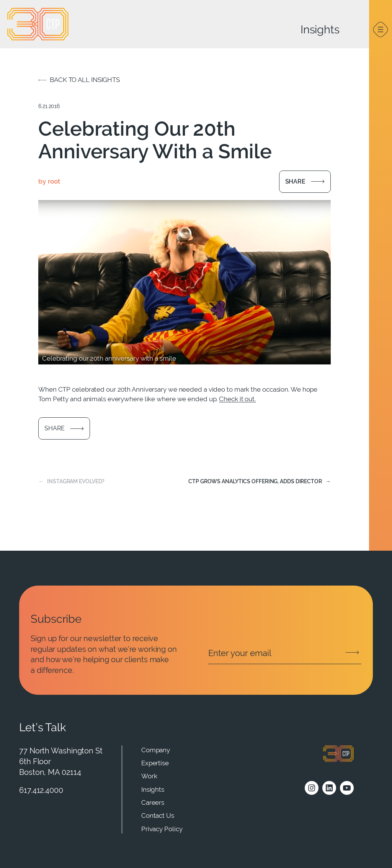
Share (296, 181)
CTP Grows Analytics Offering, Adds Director (255, 481)
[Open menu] (381, 30)
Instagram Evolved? (76, 481)
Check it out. (237, 399)
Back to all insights (85, 80)
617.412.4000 (41, 790)
